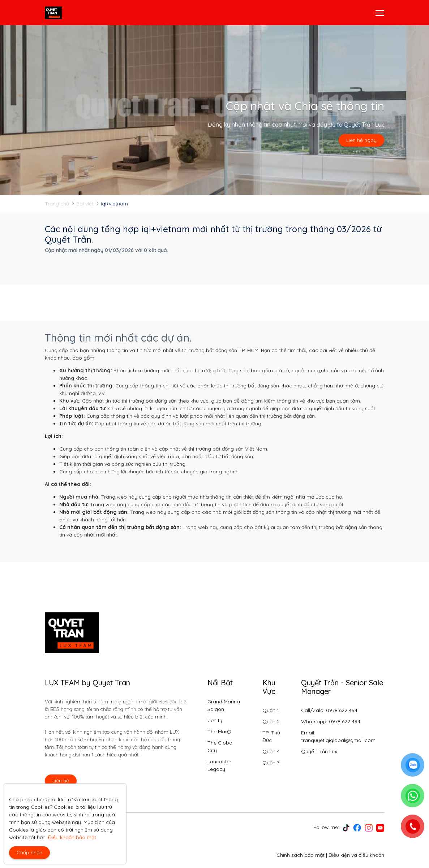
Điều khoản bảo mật (72, 837)
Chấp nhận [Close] (29, 852)
